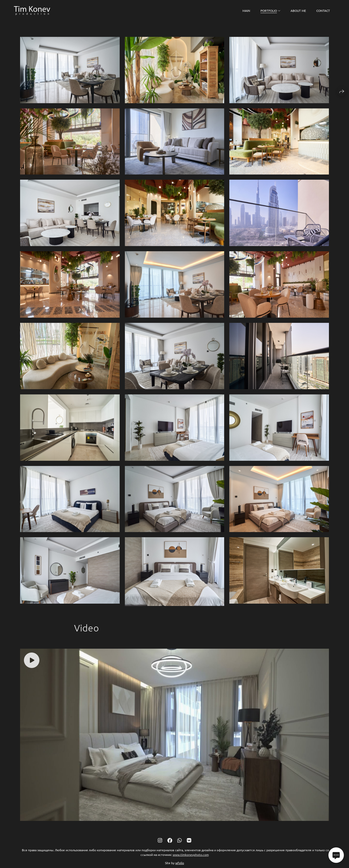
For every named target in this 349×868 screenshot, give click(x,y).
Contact (323, 11)
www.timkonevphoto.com (191, 858)
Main (246, 11)
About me (298, 11)
